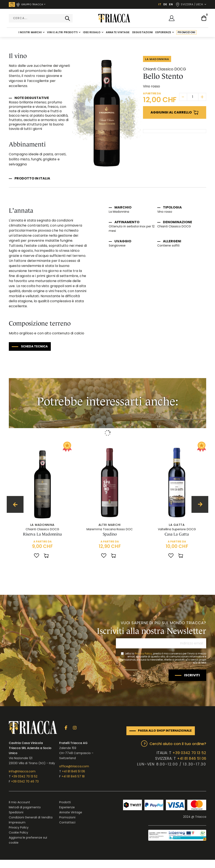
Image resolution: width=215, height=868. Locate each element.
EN (171, 4)
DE (165, 4)
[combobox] (41, 18)
